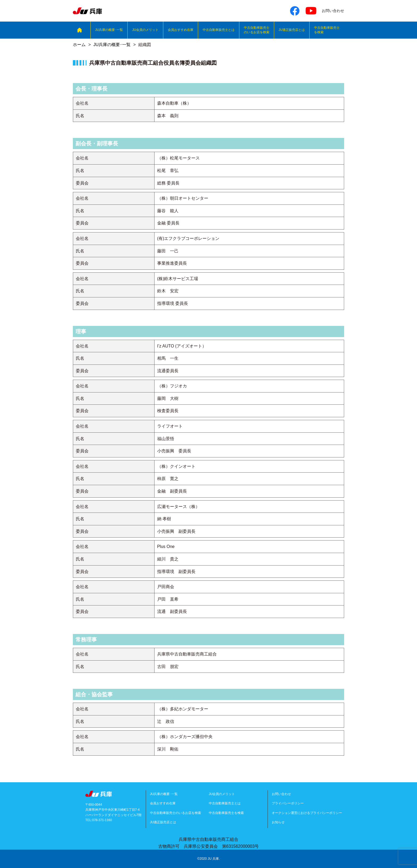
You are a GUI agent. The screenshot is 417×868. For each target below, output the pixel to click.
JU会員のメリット (145, 30)
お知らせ (278, 822)
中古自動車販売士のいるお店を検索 (257, 30)
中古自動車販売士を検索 (327, 30)
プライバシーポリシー (288, 803)
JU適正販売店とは (292, 30)
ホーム (79, 45)
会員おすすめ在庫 (181, 30)
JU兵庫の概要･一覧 (109, 30)
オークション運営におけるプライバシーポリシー (307, 813)
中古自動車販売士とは (219, 30)
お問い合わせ (281, 794)
